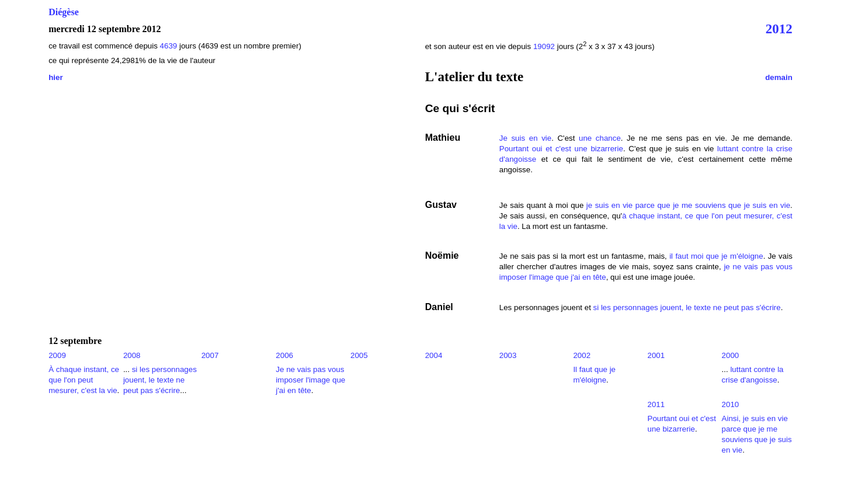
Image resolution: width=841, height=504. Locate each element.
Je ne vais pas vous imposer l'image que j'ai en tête (310, 380)
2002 (582, 355)
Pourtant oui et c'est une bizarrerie (561, 149)
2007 (210, 355)
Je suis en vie (525, 138)
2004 (434, 355)
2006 (284, 355)
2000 (731, 355)
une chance (600, 138)
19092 (544, 46)
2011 (656, 404)
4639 (170, 46)
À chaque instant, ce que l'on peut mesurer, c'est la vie (84, 380)
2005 (359, 355)
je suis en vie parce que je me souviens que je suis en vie (688, 205)
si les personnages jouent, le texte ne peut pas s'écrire (687, 307)
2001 (656, 355)
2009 (57, 355)
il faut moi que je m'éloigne (716, 256)
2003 (508, 355)
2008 (132, 355)
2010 (731, 404)
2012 (779, 29)
